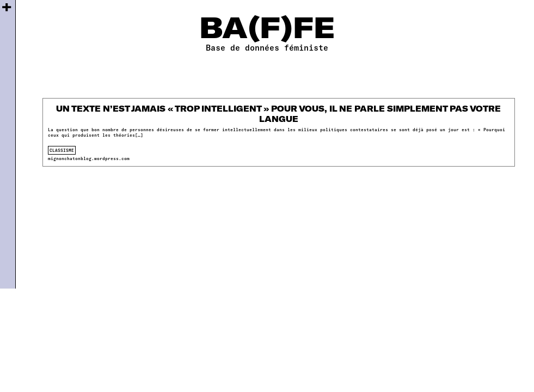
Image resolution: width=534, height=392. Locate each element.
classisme (62, 150)
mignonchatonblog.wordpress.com (89, 158)
